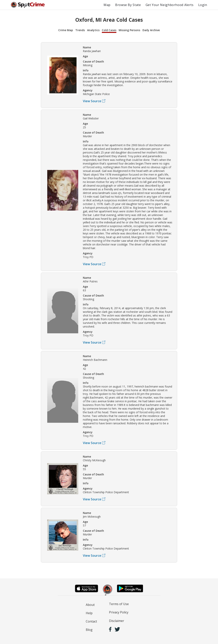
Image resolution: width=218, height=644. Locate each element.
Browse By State (128, 5)
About (90, 605)
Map (107, 5)
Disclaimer (117, 621)
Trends (80, 30)
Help (89, 613)
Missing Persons (129, 30)
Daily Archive (151, 30)
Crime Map (66, 30)
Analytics (93, 30)
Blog (89, 630)
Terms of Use (119, 604)
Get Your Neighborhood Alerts (170, 5)
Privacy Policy (119, 612)
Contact (91, 621)
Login (203, 5)
